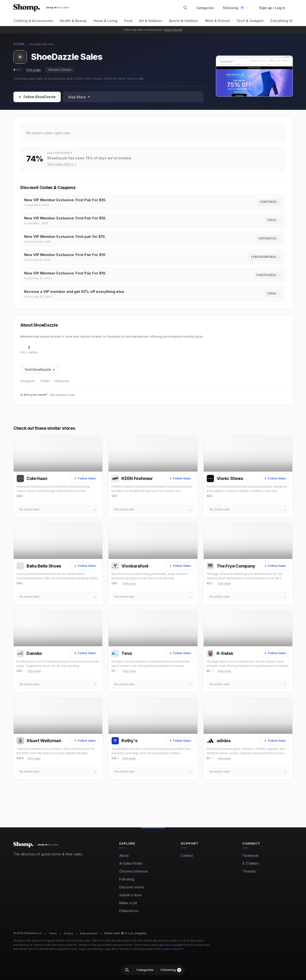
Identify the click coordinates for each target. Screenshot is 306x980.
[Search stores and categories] (185, 8)
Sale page (33, 70)
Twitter (45, 386)
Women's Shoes (60, 70)
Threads (249, 871)
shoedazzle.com (42, 44)
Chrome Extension (134, 871)
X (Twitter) (251, 864)
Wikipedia (62, 386)
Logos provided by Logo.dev (97, 949)
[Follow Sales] (37, 97)
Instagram (28, 386)
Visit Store (79, 97)
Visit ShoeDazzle (40, 375)
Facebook (251, 856)
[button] (236, 8)
